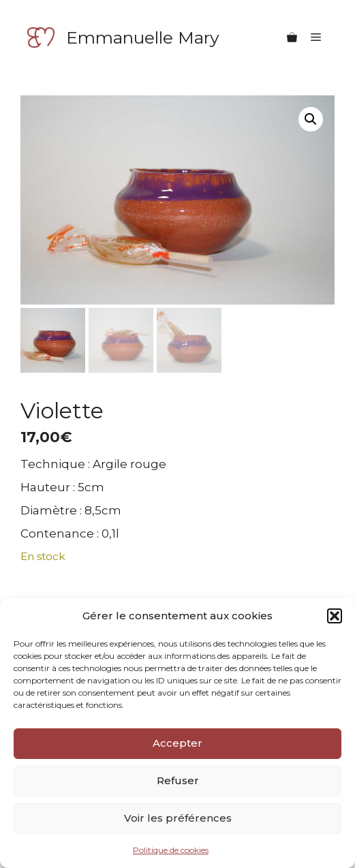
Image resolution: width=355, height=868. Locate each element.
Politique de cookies (171, 850)
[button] (335, 616)
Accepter (177, 743)
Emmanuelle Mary (143, 37)
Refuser (178, 780)
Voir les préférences (178, 818)
